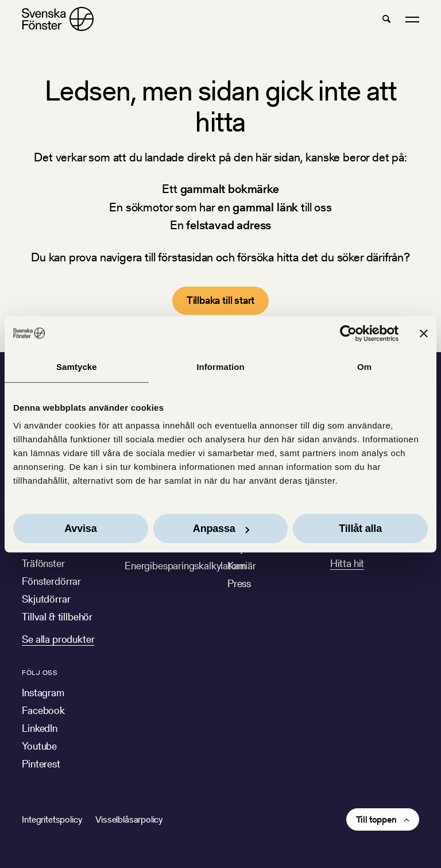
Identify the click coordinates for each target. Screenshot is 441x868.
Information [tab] (220, 366)
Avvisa (80, 528)
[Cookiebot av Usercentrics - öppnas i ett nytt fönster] (348, 333)
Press (239, 583)
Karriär (242, 566)
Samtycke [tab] (77, 366)
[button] (386, 19)
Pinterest (41, 764)
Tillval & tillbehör (57, 617)
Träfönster (43, 563)
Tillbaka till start (221, 300)
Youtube (39, 746)
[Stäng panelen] (424, 333)
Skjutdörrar (46, 599)
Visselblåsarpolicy (129, 819)
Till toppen (376, 819)
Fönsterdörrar (51, 581)
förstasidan (185, 257)
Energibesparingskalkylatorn (185, 566)
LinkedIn (40, 728)
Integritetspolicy (52, 819)
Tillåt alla (360, 528)
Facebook (43, 710)
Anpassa (221, 528)
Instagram (43, 693)
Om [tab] (364, 366)
